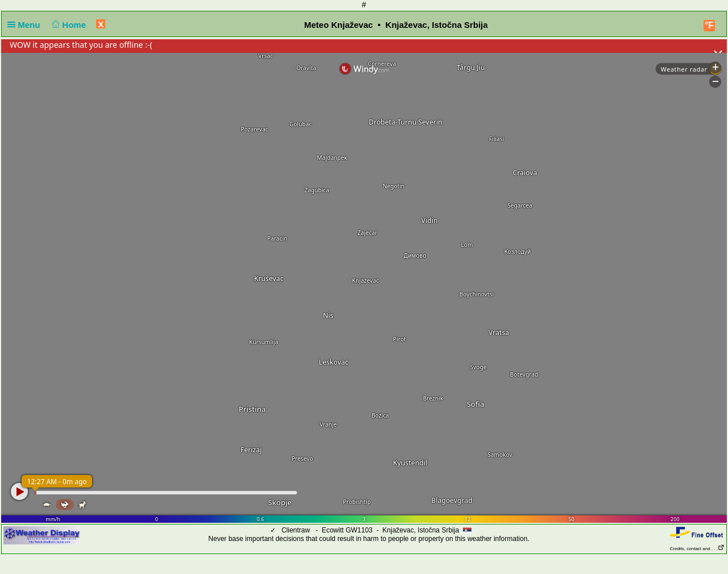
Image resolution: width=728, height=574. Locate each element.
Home (68, 25)
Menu (26, 25)
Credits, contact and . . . (697, 549)
